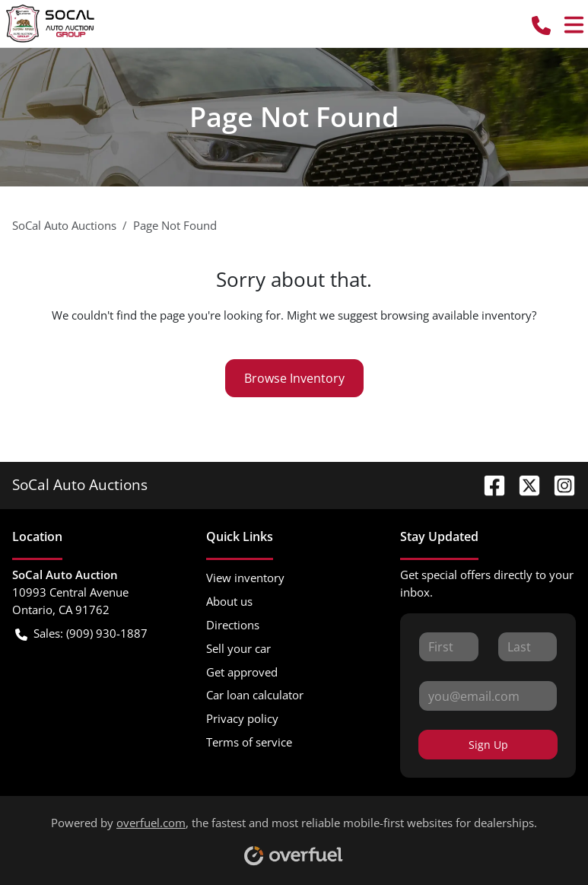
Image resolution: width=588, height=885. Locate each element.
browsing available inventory (456, 315)
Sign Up (488, 745)
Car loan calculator (255, 695)
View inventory (245, 578)
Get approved (242, 672)
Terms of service (249, 742)
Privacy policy (242, 718)
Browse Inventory (294, 378)
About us (229, 601)
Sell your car (238, 648)
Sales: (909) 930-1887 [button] (81, 634)
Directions (233, 625)
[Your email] (488, 696)
